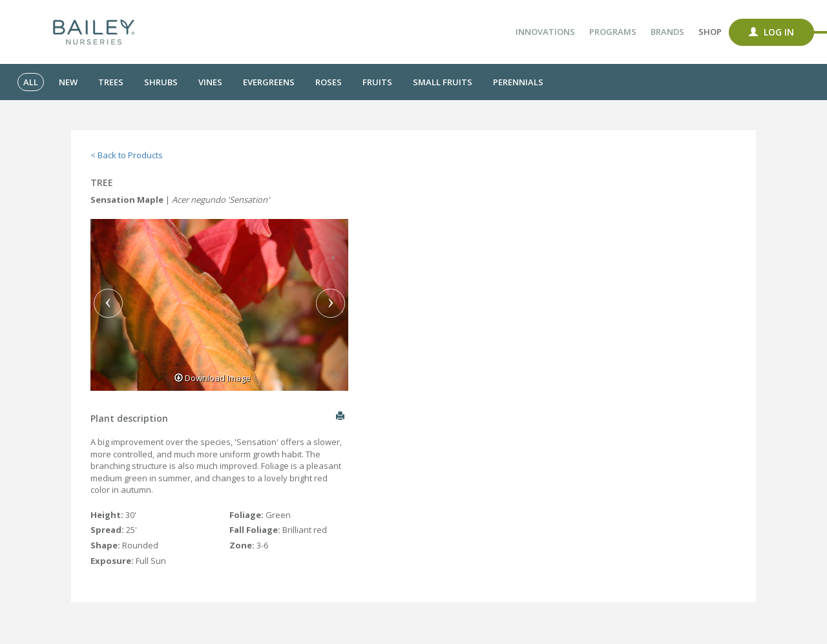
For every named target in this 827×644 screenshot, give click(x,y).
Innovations (545, 32)
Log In (771, 32)
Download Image (213, 378)
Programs (613, 32)
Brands (667, 32)
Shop (710, 32)
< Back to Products (127, 155)
